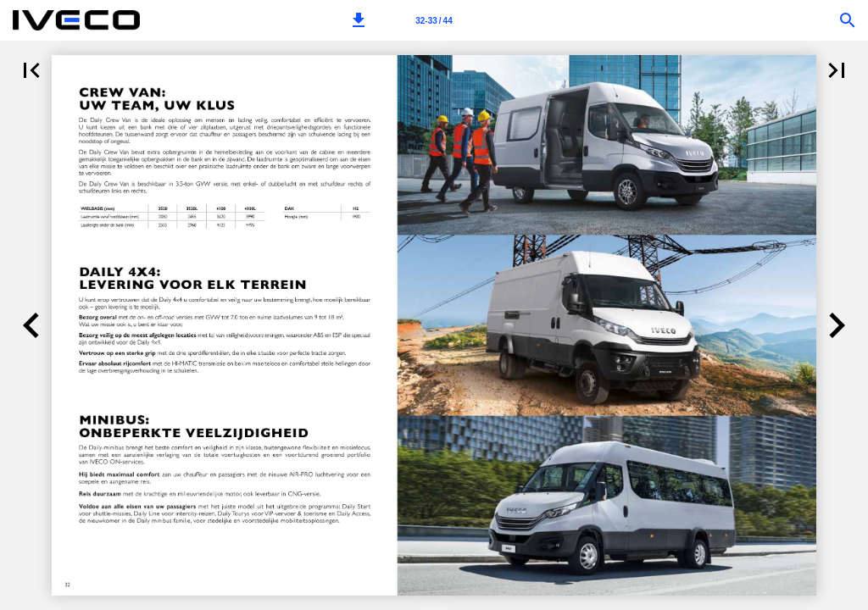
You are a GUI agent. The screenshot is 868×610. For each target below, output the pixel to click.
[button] (359, 20)
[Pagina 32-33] (434, 20)
